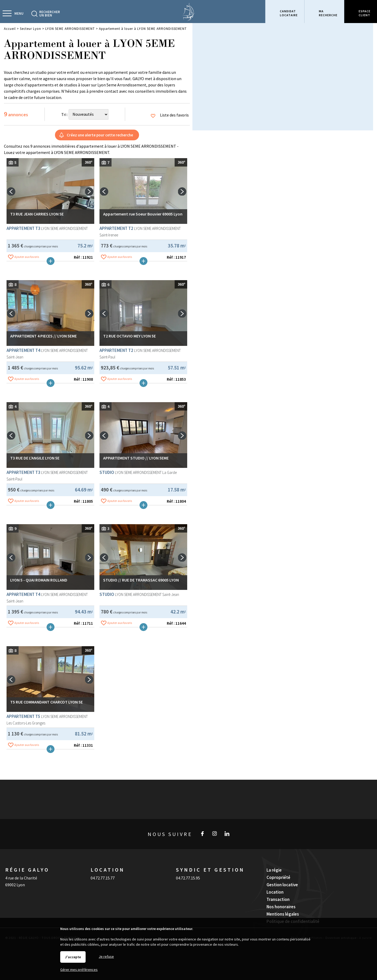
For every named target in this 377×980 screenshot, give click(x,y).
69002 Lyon (15, 885)
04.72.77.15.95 (188, 878)
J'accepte (73, 957)
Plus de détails (51, 266)
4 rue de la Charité (21, 878)
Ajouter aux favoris (27, 262)
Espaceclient (365, 13)
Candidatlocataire (289, 13)
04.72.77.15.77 (103, 878)
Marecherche (328, 13)
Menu (19, 13)
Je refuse (106, 956)
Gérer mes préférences (79, 970)
